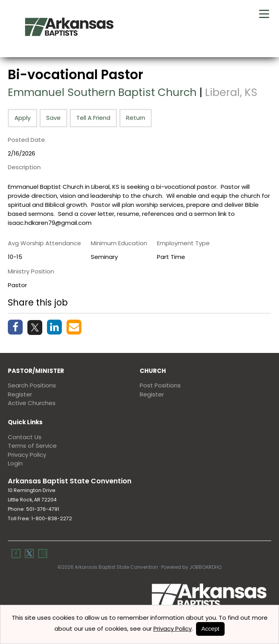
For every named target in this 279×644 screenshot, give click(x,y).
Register (20, 394)
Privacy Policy (27, 454)
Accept (211, 629)
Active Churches (32, 403)
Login (15, 463)
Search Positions (32, 385)
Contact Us (25, 437)
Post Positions (160, 385)
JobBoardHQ (205, 567)
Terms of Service (32, 445)
